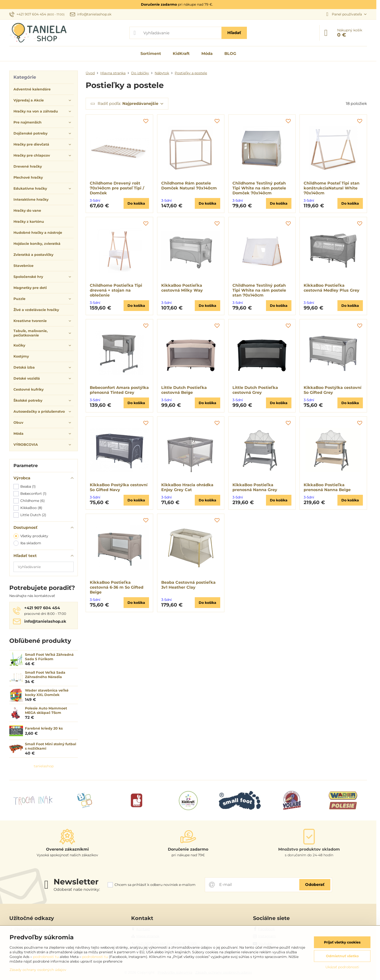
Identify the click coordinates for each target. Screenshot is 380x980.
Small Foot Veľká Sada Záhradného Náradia (45, 675)
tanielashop (44, 766)
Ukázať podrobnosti (342, 967)
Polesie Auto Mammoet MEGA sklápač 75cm (46, 710)
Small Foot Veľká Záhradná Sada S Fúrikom (49, 657)
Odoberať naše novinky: (77, 889)
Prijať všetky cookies (342, 942)
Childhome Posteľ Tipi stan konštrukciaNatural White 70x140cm (332, 188)
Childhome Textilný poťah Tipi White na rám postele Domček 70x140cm (259, 188)
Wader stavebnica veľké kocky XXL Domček (47, 693)
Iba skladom (27, 543)
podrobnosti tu (46, 957)
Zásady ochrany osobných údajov (38, 970)
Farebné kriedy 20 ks (44, 728)
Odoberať (315, 885)
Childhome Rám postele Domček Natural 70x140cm (189, 186)
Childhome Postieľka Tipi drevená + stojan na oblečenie (116, 290)
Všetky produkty (31, 536)
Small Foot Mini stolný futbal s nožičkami (51, 746)
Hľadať (234, 33)
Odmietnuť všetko (342, 956)
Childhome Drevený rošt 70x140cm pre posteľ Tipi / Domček (117, 188)
